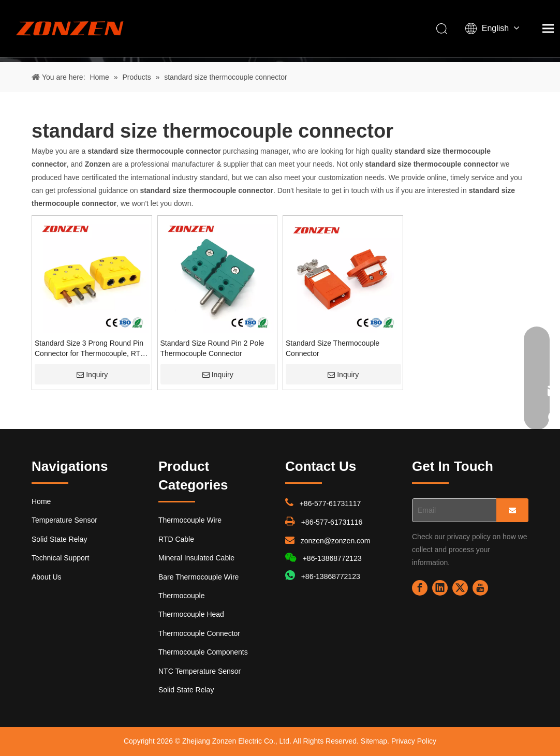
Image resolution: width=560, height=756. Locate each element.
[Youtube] (480, 588)
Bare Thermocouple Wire (198, 577)
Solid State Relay (59, 539)
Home (41, 501)
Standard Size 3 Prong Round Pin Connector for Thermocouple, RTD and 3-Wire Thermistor (90, 349)
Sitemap (374, 741)
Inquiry (92, 375)
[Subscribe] (512, 510)
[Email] (452, 510)
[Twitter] (460, 588)
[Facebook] (420, 588)
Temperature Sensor (64, 520)
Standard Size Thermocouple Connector (333, 348)
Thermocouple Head (191, 614)
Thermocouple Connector (199, 633)
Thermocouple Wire (190, 520)
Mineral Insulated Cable (196, 558)
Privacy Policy (414, 741)
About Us (47, 577)
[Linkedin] (440, 588)
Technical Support (60, 558)
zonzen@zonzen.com (336, 541)
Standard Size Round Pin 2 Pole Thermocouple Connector (212, 348)
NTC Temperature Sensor (200, 671)
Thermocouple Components (203, 652)
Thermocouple (182, 596)
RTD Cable (176, 539)
